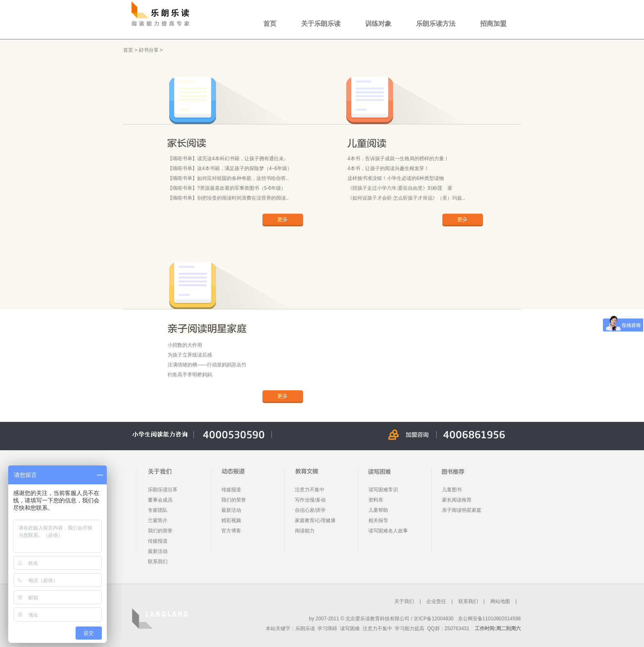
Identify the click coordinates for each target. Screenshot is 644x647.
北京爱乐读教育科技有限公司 (377, 619)
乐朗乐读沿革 (163, 490)
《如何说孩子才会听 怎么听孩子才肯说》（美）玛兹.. (406, 198)
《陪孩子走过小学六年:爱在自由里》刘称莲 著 (400, 188)
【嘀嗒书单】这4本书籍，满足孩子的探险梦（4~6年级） (230, 168)
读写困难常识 (383, 490)
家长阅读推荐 (457, 500)
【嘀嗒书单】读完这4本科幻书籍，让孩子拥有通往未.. (227, 159)
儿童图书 (452, 490)
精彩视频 (231, 520)
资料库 (376, 500)
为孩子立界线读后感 (190, 355)
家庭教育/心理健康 (315, 520)
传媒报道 (158, 541)
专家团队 (158, 510)
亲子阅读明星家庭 (462, 510)
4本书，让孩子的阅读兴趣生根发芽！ (388, 168)
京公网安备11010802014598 (489, 619)
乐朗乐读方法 (436, 24)
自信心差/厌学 (310, 510)
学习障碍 (327, 629)
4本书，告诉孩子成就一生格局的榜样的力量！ (398, 159)
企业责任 (436, 601)
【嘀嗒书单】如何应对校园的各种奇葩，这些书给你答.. (228, 178)
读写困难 (350, 629)
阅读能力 (305, 531)
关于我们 (404, 601)
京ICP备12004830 (434, 619)
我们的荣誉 (160, 531)
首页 (270, 24)
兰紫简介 (158, 520)
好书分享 (149, 50)
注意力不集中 (310, 490)
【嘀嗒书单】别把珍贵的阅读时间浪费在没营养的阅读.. (228, 198)
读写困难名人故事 (388, 531)
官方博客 (231, 531)
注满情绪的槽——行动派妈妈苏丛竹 (207, 365)
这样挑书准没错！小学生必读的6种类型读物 (396, 178)
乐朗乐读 (305, 629)
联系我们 (158, 562)
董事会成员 (160, 500)
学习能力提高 (409, 629)
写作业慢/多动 (310, 500)
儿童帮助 (378, 510)
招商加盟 (493, 24)
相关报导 (378, 520)
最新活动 (158, 551)
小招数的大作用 (185, 345)
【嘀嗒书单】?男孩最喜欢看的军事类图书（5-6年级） (227, 188)
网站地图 (500, 601)
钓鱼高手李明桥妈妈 (190, 375)
